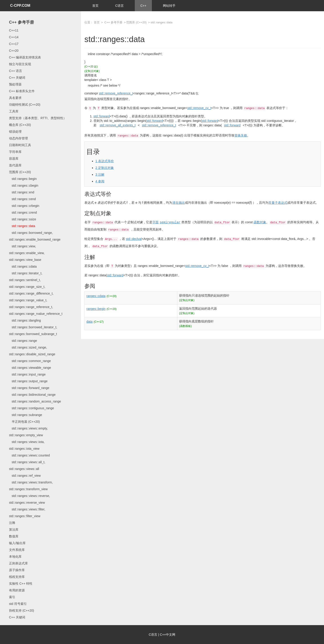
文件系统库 (17, 550)
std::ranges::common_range (30, 361)
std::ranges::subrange (26, 415)
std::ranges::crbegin (24, 206)
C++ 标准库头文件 (22, 91)
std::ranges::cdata (23, 266)
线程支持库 (17, 577)
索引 (12, 597)
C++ (143, 6)
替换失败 (241, 135)
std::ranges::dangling (25, 320)
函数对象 (260, 222)
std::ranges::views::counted (29, 455)
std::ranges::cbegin (24, 186)
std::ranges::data (22, 226)
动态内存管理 (18, 138)
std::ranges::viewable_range (30, 368)
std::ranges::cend (22, 199)
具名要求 (15, 98)
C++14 (14, 37)
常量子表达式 (278, 203)
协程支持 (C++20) (21, 610)
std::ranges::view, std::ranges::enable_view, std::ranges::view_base (27, 253)
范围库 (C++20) (20, 172)
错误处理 (15, 132)
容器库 (14, 159)
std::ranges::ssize (23, 219)
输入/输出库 (17, 543)
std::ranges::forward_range (29, 388)
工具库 (14, 111)
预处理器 (15, 84)
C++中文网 (168, 635)
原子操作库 (17, 570)
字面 (155, 222)
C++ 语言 (16, 71)
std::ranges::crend (23, 212)
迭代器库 (15, 165)
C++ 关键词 (17, 78)
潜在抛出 (179, 203)
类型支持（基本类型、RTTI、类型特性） (38, 118)
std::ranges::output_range (28, 381)
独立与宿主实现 (20, 64)
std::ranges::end (22, 192)
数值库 (14, 536)
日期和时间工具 (20, 145)
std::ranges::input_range (27, 374)
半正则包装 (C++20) (24, 422)
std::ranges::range (23, 341)
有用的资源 (17, 590)
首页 (95, 6)
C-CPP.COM (20, 6)
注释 (12, 523)
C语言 (119, 6)
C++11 (14, 30)
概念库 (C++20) (20, 125)
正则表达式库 (18, 563)
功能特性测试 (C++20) (25, 105)
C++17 (14, 44)
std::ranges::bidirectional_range (32, 395)
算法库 (14, 530)
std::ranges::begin (23, 179)
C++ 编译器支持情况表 (25, 57)
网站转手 (169, 6)
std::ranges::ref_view (25, 476)
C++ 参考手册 (21, 22)
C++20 (14, 51)
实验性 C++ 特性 (21, 584)
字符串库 (15, 152)
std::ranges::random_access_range (35, 401)
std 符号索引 (18, 604)
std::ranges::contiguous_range (31, 408)
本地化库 (15, 557)
